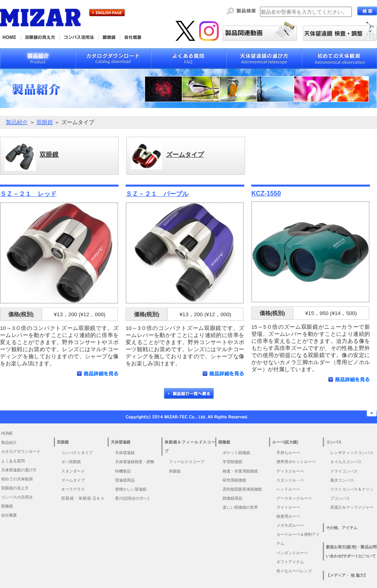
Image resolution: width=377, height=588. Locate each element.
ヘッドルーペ (288, 489)
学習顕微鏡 (232, 462)
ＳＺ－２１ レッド (28, 194)
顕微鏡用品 (232, 498)
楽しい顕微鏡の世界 (240, 507)
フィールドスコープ (187, 462)
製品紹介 (17, 122)
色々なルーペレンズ (294, 571)
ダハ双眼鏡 (71, 462)
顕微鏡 (7, 506)
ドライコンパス (344, 471)
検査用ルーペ (288, 516)
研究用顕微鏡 (234, 480)
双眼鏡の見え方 (15, 488)
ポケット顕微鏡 (236, 453)
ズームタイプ (73, 480)
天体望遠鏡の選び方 (19, 470)
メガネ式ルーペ (290, 525)
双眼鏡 (45, 122)
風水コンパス (342, 480)
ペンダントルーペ (292, 553)
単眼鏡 (175, 471)
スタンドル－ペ (290, 480)
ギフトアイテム (290, 562)
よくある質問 (13, 461)
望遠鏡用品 (125, 480)
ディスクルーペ (290, 471)
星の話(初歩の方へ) (134, 498)
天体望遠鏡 (125, 453)
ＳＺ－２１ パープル (157, 194)
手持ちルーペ (288, 453)
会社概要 (9, 515)
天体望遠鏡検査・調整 (135, 462)
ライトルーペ (288, 507)
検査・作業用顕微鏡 (240, 471)
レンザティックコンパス (352, 453)
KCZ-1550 (266, 193)
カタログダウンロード (21, 452)
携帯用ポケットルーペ (296, 462)
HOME (7, 433)
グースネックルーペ (294, 498)
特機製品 (123, 471)
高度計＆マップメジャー (352, 507)
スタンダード (73, 471)
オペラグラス (73, 489)
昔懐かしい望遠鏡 (131, 489)
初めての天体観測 (17, 479)
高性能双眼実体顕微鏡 (242, 489)
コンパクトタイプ (77, 453)
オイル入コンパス (346, 462)
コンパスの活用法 (17, 497)
